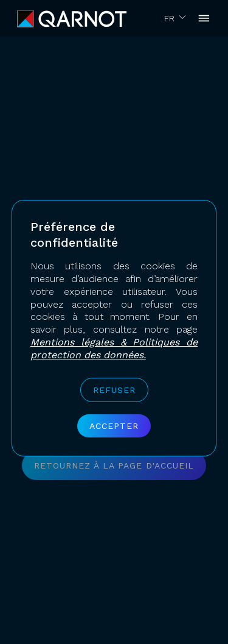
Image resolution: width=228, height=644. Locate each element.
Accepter (114, 426)
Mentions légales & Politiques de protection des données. (114, 349)
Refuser (114, 390)
